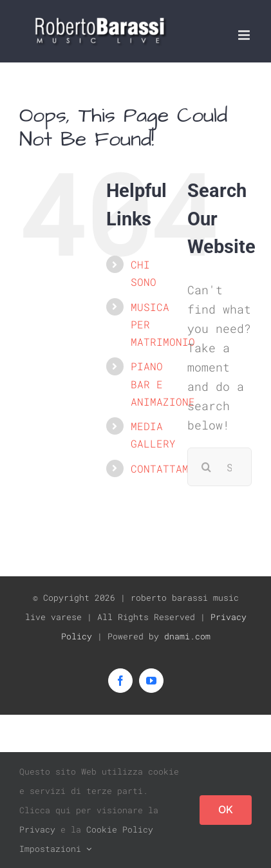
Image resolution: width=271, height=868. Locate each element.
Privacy (37, 829)
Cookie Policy (120, 829)
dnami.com (187, 636)
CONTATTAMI (163, 468)
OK (226, 809)
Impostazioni (55, 849)
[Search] (207, 467)
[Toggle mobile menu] (245, 35)
